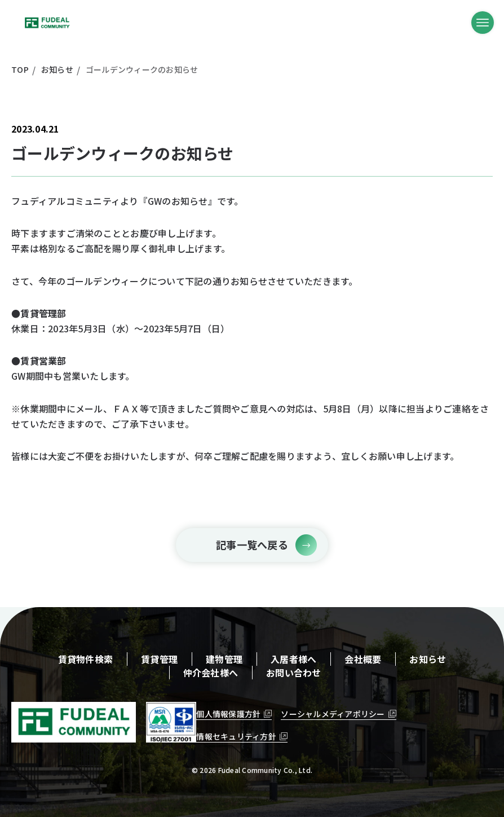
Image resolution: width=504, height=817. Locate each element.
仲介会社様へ (211, 673)
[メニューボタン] (483, 23)
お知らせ (428, 659)
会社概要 (363, 659)
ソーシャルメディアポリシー (333, 714)
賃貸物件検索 (86, 659)
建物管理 (224, 659)
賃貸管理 (159, 659)
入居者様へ (293, 659)
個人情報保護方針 (228, 714)
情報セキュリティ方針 (236, 736)
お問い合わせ (294, 673)
